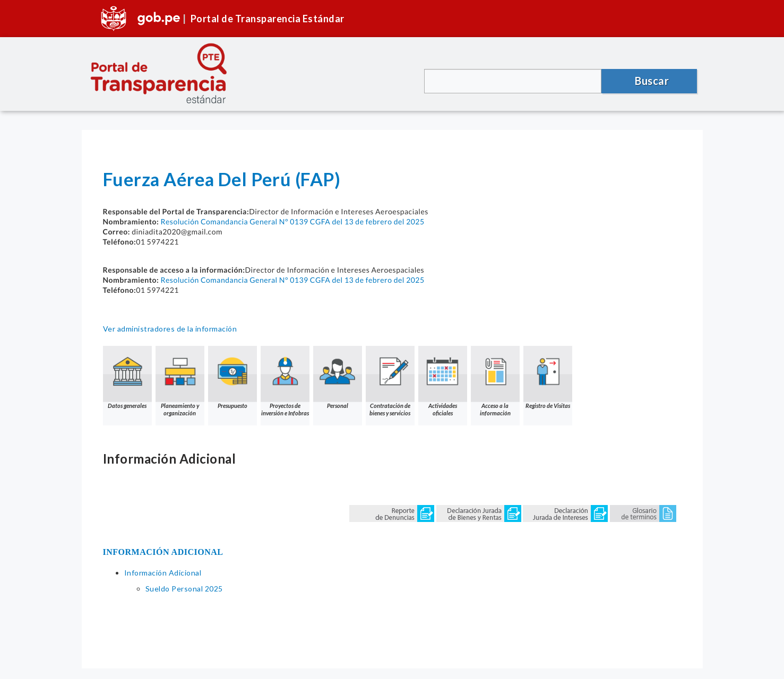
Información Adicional (163, 573)
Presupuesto (232, 377)
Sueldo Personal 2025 (184, 589)
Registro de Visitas (548, 377)
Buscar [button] (652, 81)
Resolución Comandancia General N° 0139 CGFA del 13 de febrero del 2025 (292, 221)
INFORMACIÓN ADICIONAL (163, 552)
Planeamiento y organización (180, 381)
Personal (338, 377)
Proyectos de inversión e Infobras (285, 381)
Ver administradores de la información (170, 329)
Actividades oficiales (443, 381)
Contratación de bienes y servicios (390, 381)
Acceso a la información (495, 381)
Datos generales (127, 377)
